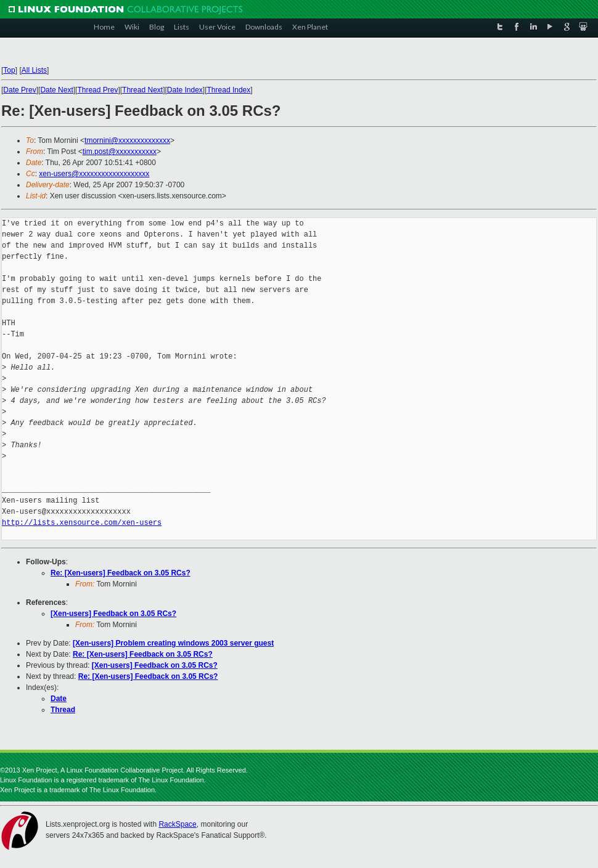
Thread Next (142, 90)
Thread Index (229, 90)
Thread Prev (97, 90)
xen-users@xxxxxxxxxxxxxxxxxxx (94, 174)
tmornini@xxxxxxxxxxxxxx (127, 140)
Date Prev (19, 90)
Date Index (185, 90)
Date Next (56, 90)
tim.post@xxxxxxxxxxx (120, 152)
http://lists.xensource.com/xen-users (82, 523)
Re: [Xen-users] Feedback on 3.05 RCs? (121, 573)
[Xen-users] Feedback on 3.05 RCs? (113, 614)
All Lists (34, 70)
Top (9, 70)
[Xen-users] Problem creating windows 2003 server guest (173, 643)
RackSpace (177, 824)
